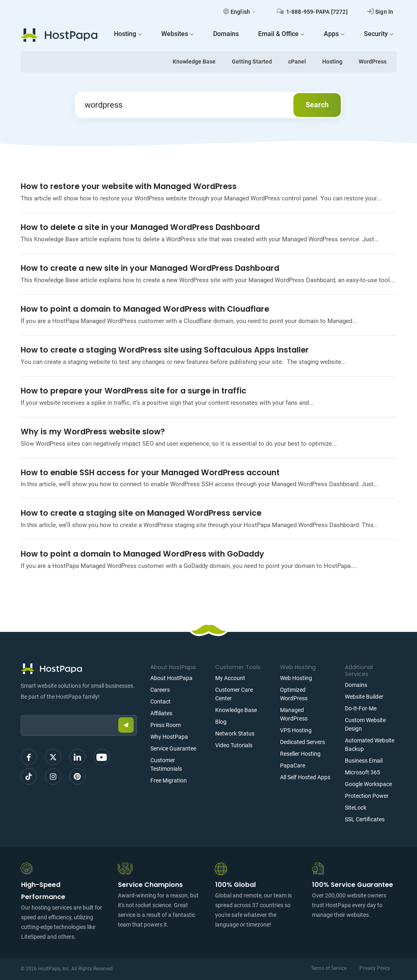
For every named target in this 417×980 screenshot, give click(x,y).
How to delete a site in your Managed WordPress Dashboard (140, 227)
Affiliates (161, 713)
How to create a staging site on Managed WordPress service (141, 513)
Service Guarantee (173, 748)
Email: (21, 711)
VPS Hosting (296, 730)
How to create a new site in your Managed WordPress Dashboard (150, 268)
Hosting (332, 62)
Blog (221, 722)
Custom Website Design (365, 724)
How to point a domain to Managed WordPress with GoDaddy (142, 554)
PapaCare (293, 765)
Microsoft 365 (362, 772)
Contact (160, 702)
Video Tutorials (234, 745)
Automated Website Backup (370, 745)
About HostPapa (171, 678)
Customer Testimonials (166, 764)
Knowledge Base (194, 62)
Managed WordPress (294, 714)
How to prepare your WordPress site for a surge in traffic (134, 391)
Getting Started (252, 62)
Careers (160, 690)
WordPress (373, 62)
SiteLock (356, 808)
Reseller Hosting (300, 754)
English (240, 12)
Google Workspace (368, 784)
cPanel (297, 62)
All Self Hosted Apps (305, 777)
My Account (230, 678)
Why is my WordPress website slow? (93, 432)
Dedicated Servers (303, 742)
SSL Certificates (365, 819)
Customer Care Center (234, 694)
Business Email (364, 761)
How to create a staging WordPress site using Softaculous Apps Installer (165, 350)
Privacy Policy (375, 968)
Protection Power (367, 796)
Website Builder (364, 697)
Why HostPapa (169, 737)
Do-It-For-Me (361, 708)
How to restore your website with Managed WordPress (129, 186)
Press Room (166, 725)
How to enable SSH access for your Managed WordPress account (150, 473)
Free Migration (169, 780)
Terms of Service (329, 968)
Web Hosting (296, 678)
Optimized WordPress (294, 694)
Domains (356, 685)
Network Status (235, 733)
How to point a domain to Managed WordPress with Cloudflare (145, 309)
